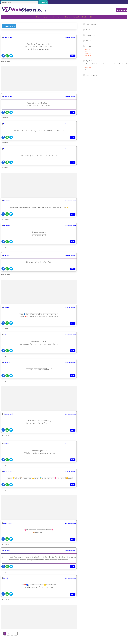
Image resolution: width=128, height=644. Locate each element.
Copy (73, 56)
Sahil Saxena (88, 49)
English (60, 17)
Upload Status (123, 10)
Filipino (68, 17)
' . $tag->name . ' (87, 68)
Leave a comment (70, 37)
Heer (86, 51)
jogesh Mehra (7, 471)
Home (37, 17)
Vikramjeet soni (8, 414)
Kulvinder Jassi (8, 37)
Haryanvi (76, 17)
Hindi (52, 17)
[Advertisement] (39, 79)
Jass (5, 335)
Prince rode (7, 307)
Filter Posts (10, 26)
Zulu (91, 17)
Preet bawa (7, 124)
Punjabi (45, 17)
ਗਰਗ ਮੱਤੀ (6, 444)
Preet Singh (88, 53)
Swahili (84, 17)
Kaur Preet (88, 55)
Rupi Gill (6, 578)
